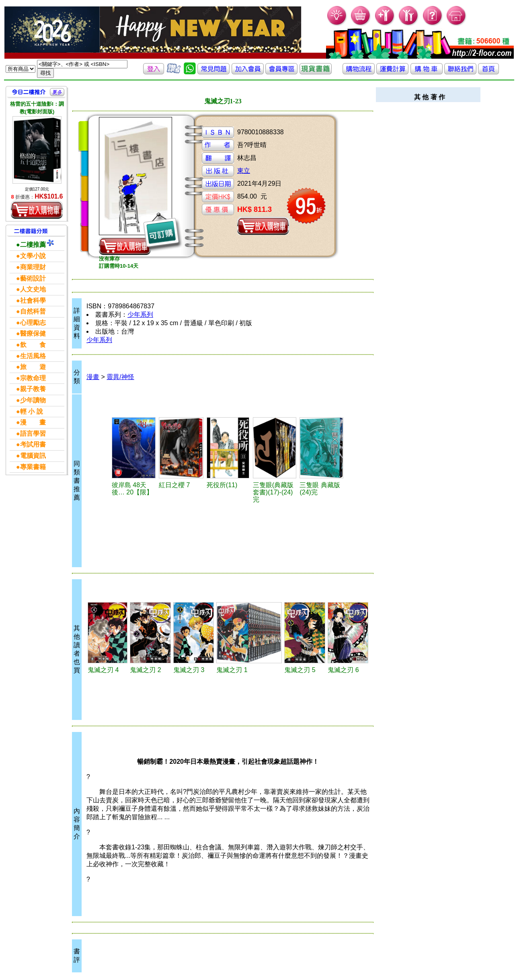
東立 (244, 171)
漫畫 (93, 377)
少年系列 (140, 315)
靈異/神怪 (120, 377)
